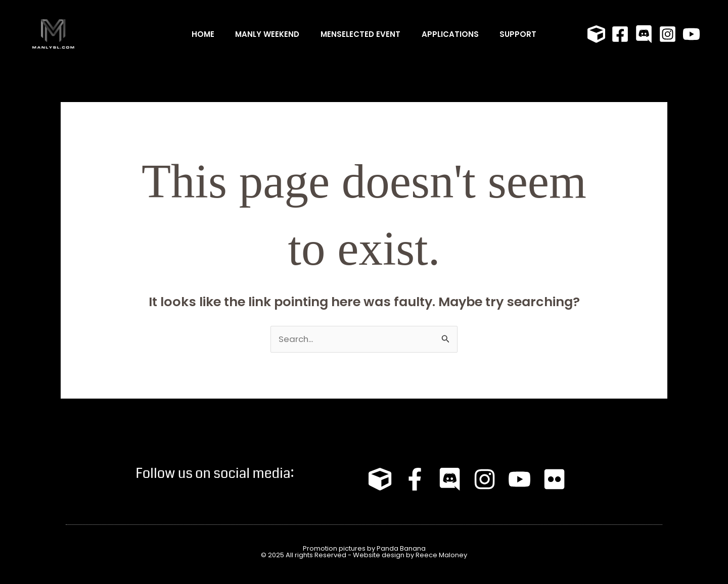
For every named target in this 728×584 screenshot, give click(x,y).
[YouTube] (691, 34)
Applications (454, 34)
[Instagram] (668, 34)
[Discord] (644, 34)
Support (527, 34)
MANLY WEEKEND (263, 34)
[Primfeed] (596, 34)
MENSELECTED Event (360, 34)
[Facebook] (620, 34)
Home (194, 34)
